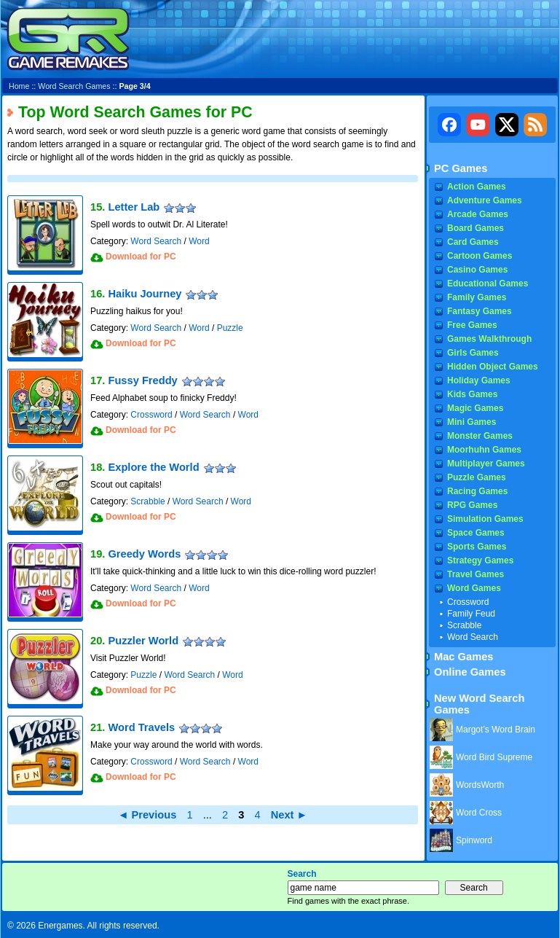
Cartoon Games (480, 256)
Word (199, 241)
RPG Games (472, 505)
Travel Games (476, 574)
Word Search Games (74, 86)
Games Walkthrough (489, 339)
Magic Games (475, 408)
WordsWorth (480, 785)
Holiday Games (479, 380)
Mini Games (472, 422)
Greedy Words (144, 554)
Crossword (151, 415)
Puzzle (230, 328)
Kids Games (472, 394)
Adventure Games (485, 200)
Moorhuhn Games (484, 450)
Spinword (474, 840)
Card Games (473, 242)
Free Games (472, 325)
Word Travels (141, 727)
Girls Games (473, 353)
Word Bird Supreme (494, 757)
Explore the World (153, 467)
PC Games (461, 168)
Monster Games (480, 436)
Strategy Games (480, 560)
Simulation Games (485, 519)
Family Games (477, 297)
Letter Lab (134, 207)
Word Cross (479, 813)
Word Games (474, 588)
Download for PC (141, 257)
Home (19, 86)
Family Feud (471, 614)
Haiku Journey (145, 294)
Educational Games (488, 284)
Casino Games (477, 270)
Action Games (477, 187)
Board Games (476, 228)
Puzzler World (143, 641)
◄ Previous (147, 815)
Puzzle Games (477, 477)
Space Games (476, 533)
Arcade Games (478, 214)
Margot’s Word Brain (496, 730)
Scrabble (147, 501)
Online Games (470, 672)
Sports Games (477, 547)
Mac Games (464, 657)
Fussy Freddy (142, 380)
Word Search (156, 241)
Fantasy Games (480, 311)
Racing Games (477, 491)
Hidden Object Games (493, 367)
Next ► (289, 815)
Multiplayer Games (486, 464)
